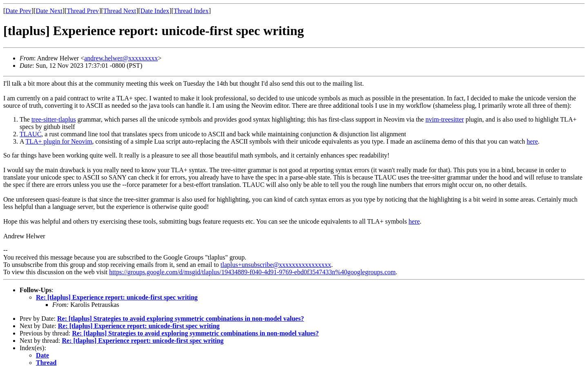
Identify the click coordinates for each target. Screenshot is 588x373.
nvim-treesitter (445, 119)
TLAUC (30, 134)
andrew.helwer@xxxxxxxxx (121, 58)
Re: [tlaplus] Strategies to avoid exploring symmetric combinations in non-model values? (180, 319)
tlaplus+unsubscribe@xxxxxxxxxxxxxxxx (276, 265)
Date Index (155, 11)
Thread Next (120, 11)
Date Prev (18, 11)
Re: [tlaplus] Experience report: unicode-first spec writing (117, 297)
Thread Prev (83, 11)
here (532, 141)
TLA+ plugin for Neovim (59, 141)
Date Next (49, 11)
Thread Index (191, 11)
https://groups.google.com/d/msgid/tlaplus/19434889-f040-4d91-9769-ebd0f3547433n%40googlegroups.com (252, 272)
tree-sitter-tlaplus (54, 119)
